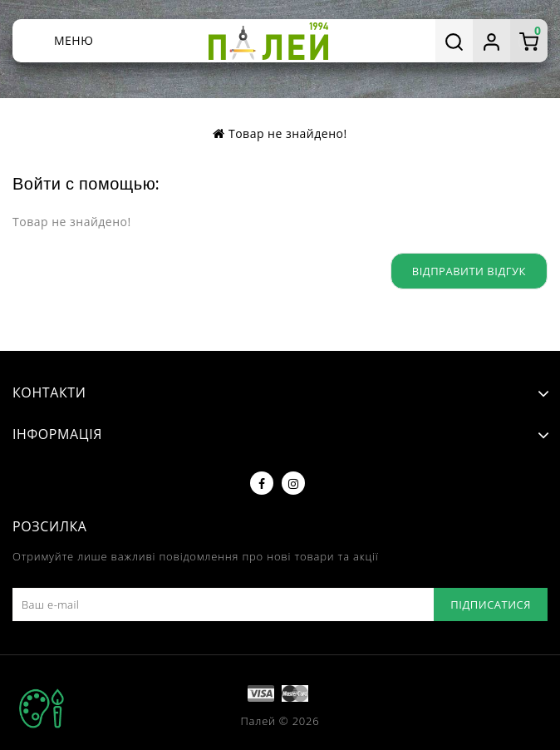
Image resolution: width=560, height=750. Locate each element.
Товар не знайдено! (288, 133)
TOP (42, 708)
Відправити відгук (469, 271)
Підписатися (491, 604)
